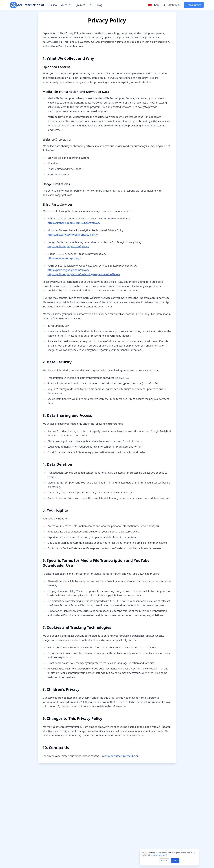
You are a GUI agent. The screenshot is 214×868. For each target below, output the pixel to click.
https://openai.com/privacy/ (64, 258)
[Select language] (154, 5)
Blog (100, 5)
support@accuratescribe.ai (122, 756)
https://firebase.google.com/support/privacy (74, 223)
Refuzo (164, 861)
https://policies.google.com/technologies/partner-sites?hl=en (84, 274)
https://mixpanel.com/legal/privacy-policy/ (73, 235)
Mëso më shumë (160, 855)
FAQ (91, 5)
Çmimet (80, 5)
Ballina (53, 5)
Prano (175, 861)
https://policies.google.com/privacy (68, 246)
